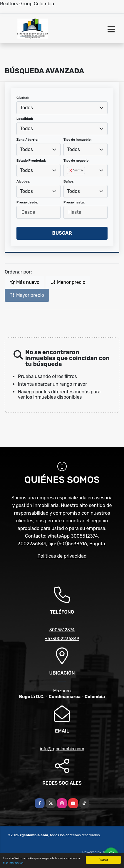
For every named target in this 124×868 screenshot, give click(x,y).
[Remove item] (71, 170)
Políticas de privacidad (62, 556)
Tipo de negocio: (77, 161)
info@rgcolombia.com (62, 749)
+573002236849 (62, 639)
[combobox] (62, 108)
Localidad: (25, 119)
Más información (13, 863)
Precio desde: (27, 202)
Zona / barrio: (27, 140)
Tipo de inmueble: (77, 140)
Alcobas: (23, 182)
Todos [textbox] (26, 108)
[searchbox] (69, 180)
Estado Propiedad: (31, 161)
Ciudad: (23, 98)
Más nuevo (25, 282)
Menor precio (68, 282)
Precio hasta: (74, 202)
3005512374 (62, 630)
